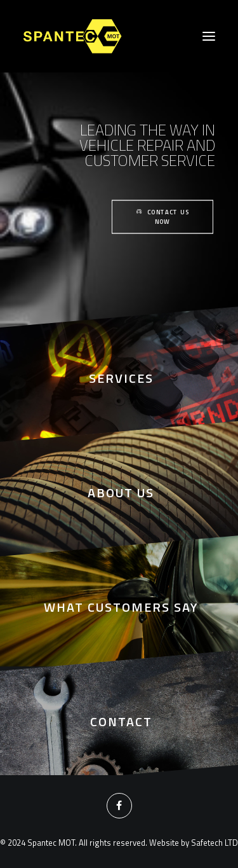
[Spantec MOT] (73, 36)
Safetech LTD (215, 843)
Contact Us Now (164, 217)
